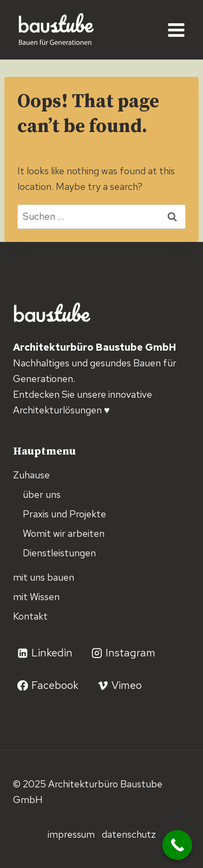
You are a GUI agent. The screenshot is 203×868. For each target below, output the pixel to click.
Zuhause (31, 475)
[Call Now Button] (177, 845)
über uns (42, 494)
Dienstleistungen (59, 553)
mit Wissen (36, 597)
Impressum (72, 834)
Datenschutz (129, 834)
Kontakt (30, 616)
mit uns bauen (44, 577)
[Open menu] (176, 30)
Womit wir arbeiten (64, 533)
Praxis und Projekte (64, 514)
